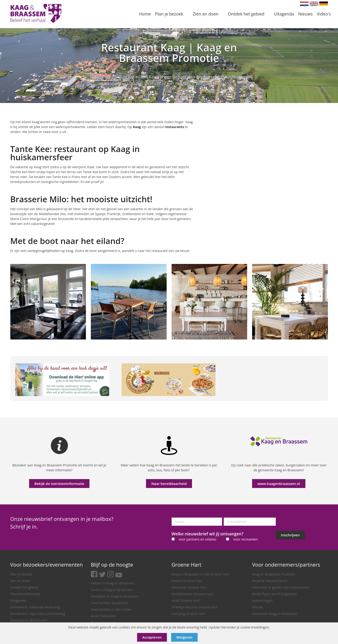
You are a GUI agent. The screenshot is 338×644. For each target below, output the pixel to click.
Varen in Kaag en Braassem (112, 590)
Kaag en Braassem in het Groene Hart (200, 574)
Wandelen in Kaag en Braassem (115, 596)
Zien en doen (20, 581)
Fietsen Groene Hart (187, 581)
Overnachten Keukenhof (109, 603)
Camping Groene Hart (188, 614)
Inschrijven (290, 535)
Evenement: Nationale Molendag (35, 607)
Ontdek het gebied (25, 587)
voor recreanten (246, 539)
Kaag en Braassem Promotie (274, 574)
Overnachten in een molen (111, 609)
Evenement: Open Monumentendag (38, 614)
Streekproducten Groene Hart (194, 607)
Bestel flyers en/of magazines (274, 594)
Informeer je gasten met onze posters (281, 587)
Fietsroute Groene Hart (189, 587)
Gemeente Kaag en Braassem (275, 614)
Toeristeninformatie (25, 594)
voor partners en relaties (198, 539)
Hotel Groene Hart (186, 600)
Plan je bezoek (21, 574)
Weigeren (184, 637)
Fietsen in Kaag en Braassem (113, 583)
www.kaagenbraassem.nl (279, 484)
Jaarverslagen (262, 600)
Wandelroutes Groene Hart (192, 594)
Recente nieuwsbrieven (270, 581)
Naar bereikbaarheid (169, 484)
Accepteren (152, 637)
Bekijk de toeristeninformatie (59, 484)
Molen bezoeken (104, 616)
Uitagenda (18, 600)
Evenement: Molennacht (29, 620)
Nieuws (258, 607)
